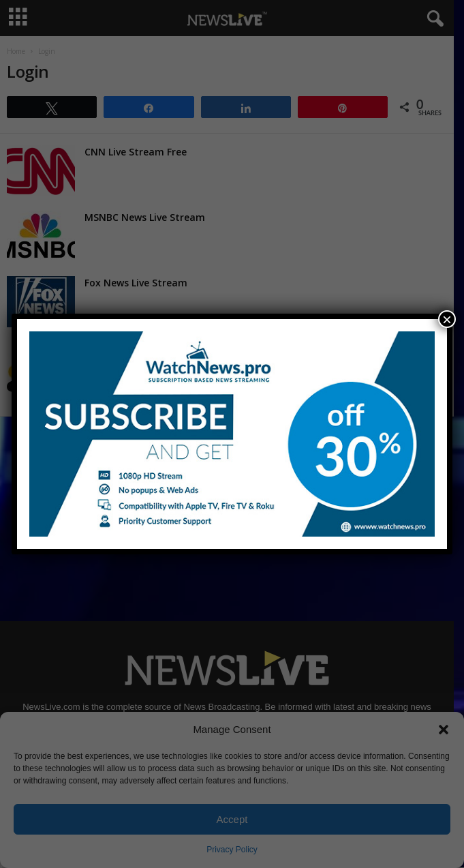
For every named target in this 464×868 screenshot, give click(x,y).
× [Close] (447, 319)
